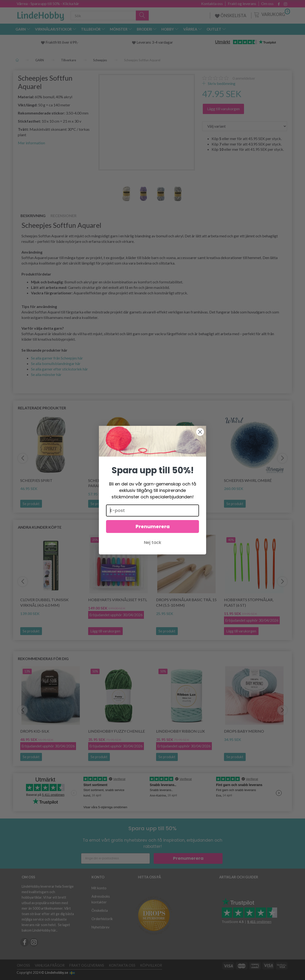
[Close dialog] (200, 432)
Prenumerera (153, 527)
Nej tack (153, 543)
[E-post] (152, 511)
